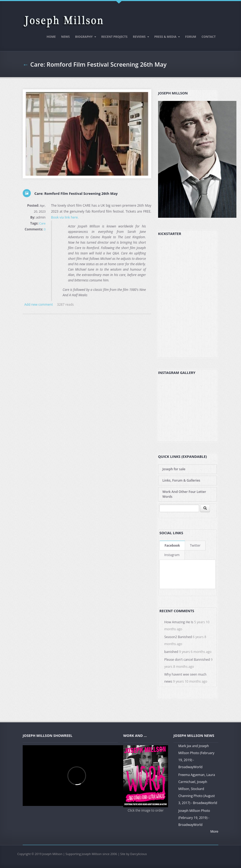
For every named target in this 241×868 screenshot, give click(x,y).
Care (42, 223)
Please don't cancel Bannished (187, 660)
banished (171, 652)
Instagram (172, 555)
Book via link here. (65, 217)
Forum (191, 37)
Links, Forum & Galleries (181, 480)
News (65, 37)
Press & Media (166, 38)
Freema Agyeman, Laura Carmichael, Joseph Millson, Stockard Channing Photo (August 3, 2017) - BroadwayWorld (198, 789)
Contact (209, 37)
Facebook (172, 545)
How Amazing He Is (179, 622)
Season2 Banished (178, 637)
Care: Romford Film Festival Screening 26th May (98, 64)
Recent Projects (114, 37)
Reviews (140, 38)
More (214, 831)
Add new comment (39, 304)
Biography (84, 38)
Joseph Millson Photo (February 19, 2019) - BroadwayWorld (194, 818)
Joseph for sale (174, 469)
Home (51, 37)
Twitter (195, 545)
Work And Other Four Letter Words (184, 494)
